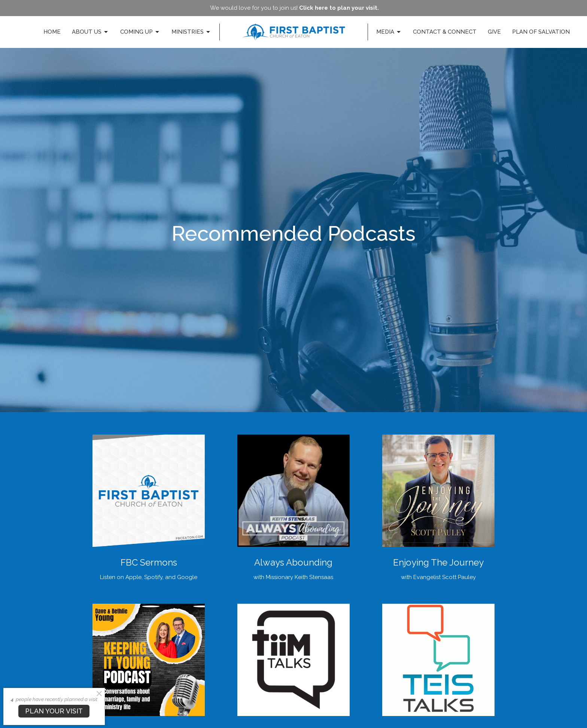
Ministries (191, 32)
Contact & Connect (445, 32)
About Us (90, 32)
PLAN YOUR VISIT (54, 711)
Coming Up (140, 32)
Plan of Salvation (541, 32)
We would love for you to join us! (294, 8)
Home (52, 32)
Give (494, 32)
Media (389, 32)
